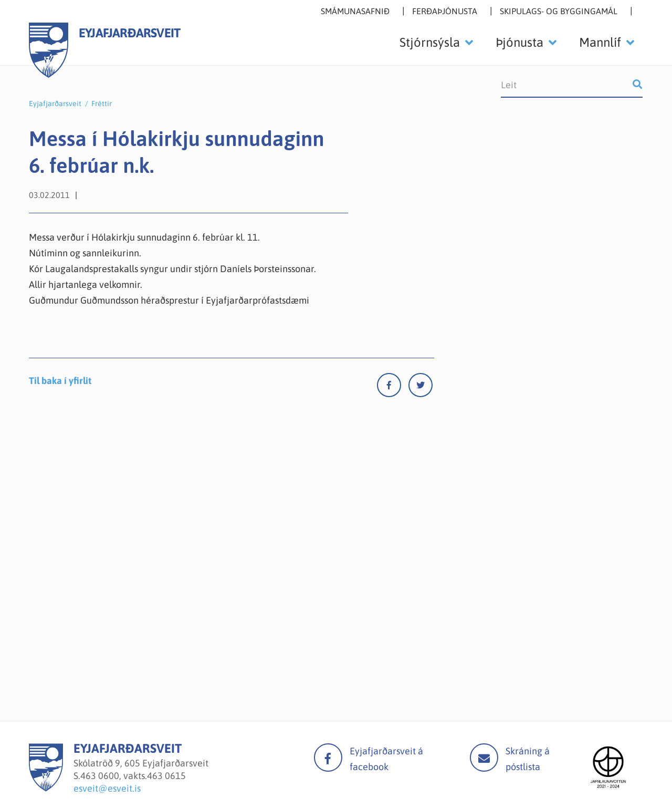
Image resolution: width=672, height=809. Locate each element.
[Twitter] (421, 387)
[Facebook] (393, 387)
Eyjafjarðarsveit (55, 103)
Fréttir (102, 103)
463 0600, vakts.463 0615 (133, 776)
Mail (484, 758)
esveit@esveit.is (107, 788)
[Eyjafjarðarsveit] (46, 788)
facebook (328, 758)
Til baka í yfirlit (60, 381)
